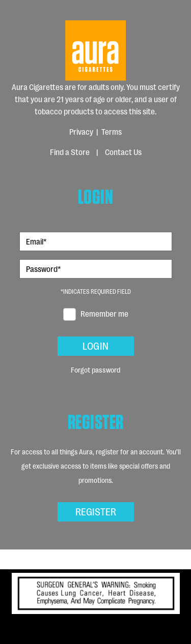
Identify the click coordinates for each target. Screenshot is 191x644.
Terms (112, 131)
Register (96, 511)
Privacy (81, 131)
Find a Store (70, 152)
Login (95, 345)
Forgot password (95, 369)
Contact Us (123, 152)
